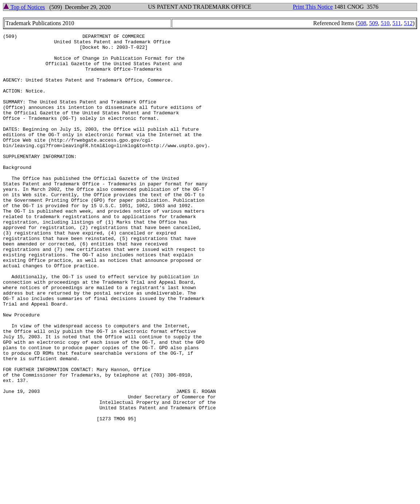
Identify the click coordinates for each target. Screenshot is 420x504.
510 (385, 23)
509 (373, 23)
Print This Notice (313, 7)
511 (397, 23)
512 (408, 23)
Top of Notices (24, 7)
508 (362, 23)
